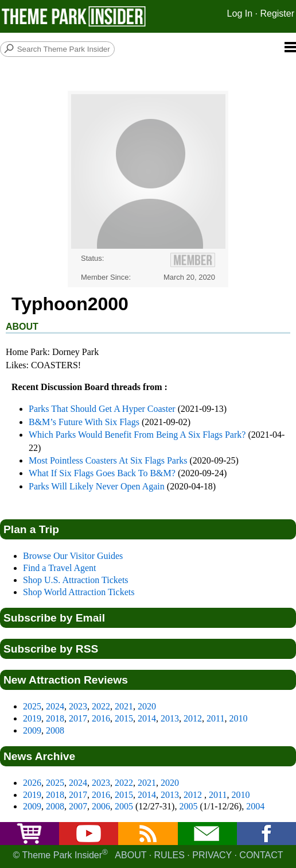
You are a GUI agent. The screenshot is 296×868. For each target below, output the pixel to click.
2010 (238, 718)
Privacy (212, 856)
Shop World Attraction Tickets (79, 592)
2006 (101, 806)
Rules (170, 856)
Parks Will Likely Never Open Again (97, 486)
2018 (55, 718)
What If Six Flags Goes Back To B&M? (102, 473)
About (131, 856)
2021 (124, 706)
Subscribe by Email (54, 618)
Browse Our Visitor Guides (73, 556)
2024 (55, 706)
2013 (170, 718)
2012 (193, 718)
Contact (261, 856)
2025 (32, 706)
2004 (255, 806)
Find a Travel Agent (60, 568)
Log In (240, 13)
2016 (101, 718)
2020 (147, 706)
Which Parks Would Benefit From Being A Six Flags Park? (137, 435)
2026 (32, 783)
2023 (78, 706)
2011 (215, 718)
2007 (78, 806)
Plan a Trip (31, 529)
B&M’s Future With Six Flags (84, 422)
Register (277, 13)
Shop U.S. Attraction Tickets (76, 580)
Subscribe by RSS (51, 649)
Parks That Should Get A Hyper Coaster (102, 409)
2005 (124, 806)
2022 (101, 706)
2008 (55, 730)
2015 (124, 718)
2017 (78, 718)
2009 (32, 730)
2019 (32, 718)
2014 (147, 718)
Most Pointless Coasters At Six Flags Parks (108, 460)
